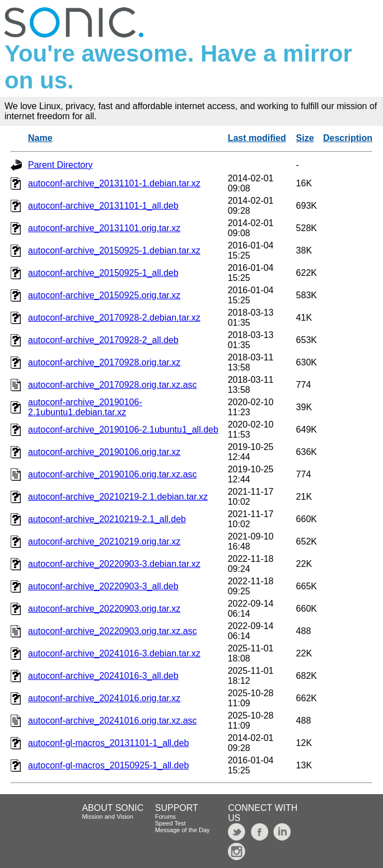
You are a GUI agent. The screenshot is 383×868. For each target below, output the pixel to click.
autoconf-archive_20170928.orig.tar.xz (104, 362)
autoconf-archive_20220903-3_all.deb (103, 586)
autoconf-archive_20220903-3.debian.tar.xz (114, 564)
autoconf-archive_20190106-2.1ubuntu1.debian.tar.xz (85, 407)
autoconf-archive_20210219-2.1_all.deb (107, 519)
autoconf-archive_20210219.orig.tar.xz (104, 541)
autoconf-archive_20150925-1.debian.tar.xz (114, 250)
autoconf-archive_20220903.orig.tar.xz (104, 609)
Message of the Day (183, 830)
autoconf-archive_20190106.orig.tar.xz (104, 452)
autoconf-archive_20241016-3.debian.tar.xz (114, 653)
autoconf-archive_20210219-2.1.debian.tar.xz (118, 497)
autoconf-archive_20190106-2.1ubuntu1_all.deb (123, 430)
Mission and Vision (108, 817)
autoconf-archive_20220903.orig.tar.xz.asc (113, 631)
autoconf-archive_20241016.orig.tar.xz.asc (113, 721)
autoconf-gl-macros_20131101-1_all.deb (108, 743)
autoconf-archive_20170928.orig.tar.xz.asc (113, 385)
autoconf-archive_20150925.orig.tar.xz (104, 295)
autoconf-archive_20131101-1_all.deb (103, 206)
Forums (165, 817)
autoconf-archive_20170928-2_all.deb (103, 340)
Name (40, 138)
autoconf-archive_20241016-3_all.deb (103, 676)
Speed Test (171, 823)
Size (305, 138)
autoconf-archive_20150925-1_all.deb (103, 273)
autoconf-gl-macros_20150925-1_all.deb (108, 765)
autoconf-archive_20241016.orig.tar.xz (104, 698)
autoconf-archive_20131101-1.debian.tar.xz (114, 183)
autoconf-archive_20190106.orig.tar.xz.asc (113, 474)
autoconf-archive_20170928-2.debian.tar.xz (114, 318)
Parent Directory (60, 165)
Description (348, 138)
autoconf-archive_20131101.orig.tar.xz (104, 228)
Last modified (257, 138)
